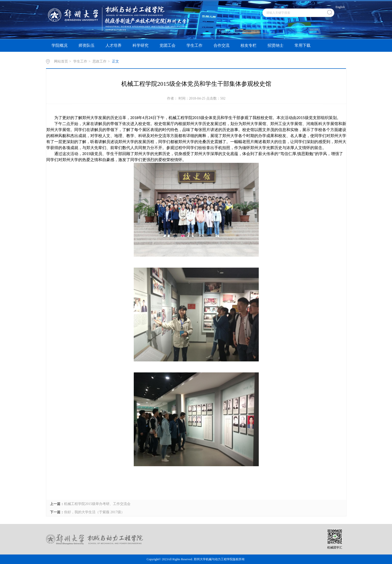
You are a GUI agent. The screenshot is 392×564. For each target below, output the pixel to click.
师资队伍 (86, 45)
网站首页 (61, 61)
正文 (115, 61)
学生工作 (194, 45)
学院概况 (59, 45)
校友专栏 (248, 45)
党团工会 (167, 45)
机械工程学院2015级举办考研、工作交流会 (97, 504)
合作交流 (221, 45)
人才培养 (113, 45)
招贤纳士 (275, 45)
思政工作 (99, 61)
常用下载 (302, 45)
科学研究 (140, 45)
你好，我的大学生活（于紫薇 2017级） (94, 512)
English (340, 7)
